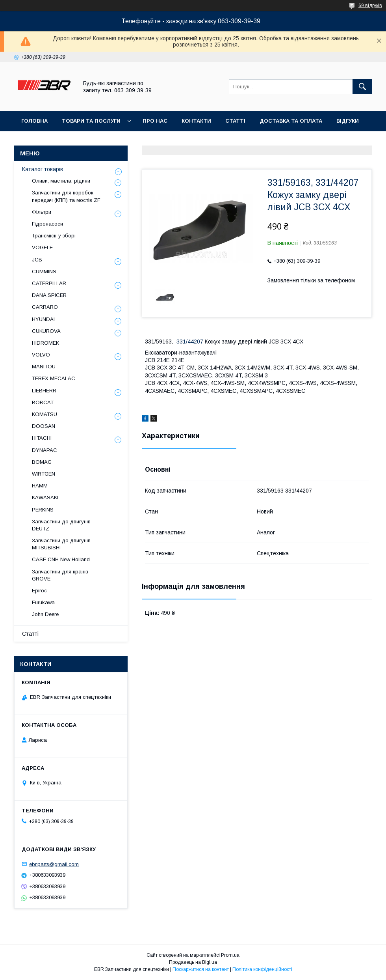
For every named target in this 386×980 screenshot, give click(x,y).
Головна (34, 121)
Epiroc (39, 591)
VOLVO (41, 355)
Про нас (155, 121)
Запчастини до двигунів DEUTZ (61, 525)
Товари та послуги (91, 121)
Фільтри (42, 212)
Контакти (196, 121)
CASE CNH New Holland (61, 559)
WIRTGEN (44, 474)
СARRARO (45, 307)
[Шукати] (362, 87)
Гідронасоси (47, 224)
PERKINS (43, 510)
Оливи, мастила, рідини (61, 181)
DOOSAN (44, 426)
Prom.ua (230, 955)
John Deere (45, 614)
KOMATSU (45, 414)
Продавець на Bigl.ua (193, 962)
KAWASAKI (45, 497)
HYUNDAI (43, 319)
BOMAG (42, 462)
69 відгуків (370, 6)
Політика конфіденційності (262, 969)
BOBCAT (43, 402)
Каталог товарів (43, 169)
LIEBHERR (44, 391)
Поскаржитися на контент (201, 969)
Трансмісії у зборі (54, 236)
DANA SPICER (49, 295)
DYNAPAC (45, 450)
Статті (235, 121)
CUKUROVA (46, 331)
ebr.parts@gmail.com (54, 864)
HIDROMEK (45, 343)
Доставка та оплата (291, 121)
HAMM (40, 486)
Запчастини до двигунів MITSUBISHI (61, 544)
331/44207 (190, 342)
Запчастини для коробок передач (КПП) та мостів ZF (66, 196)
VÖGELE (42, 247)
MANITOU (44, 367)
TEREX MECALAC (54, 378)
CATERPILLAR (49, 283)
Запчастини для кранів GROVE (60, 575)
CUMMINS (44, 272)
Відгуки (348, 121)
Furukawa (43, 602)
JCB (37, 260)
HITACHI (42, 438)
